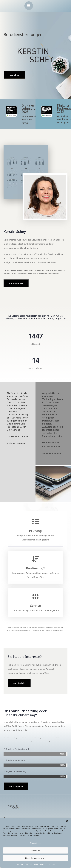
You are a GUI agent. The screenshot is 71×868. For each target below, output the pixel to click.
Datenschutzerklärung (38, 864)
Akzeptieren (36, 843)
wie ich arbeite (16, 283)
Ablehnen (36, 851)
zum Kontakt (19, 683)
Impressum (51, 864)
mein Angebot (16, 786)
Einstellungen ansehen (36, 858)
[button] (67, 821)
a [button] (29, 6)
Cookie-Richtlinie (22, 864)
